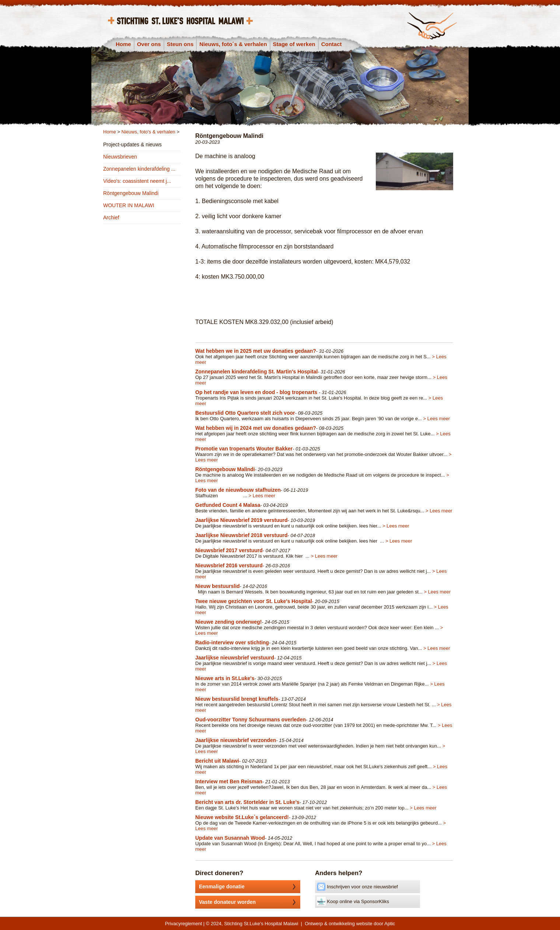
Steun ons (180, 44)
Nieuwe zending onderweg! (228, 622)
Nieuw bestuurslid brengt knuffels (237, 699)
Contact (332, 44)
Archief (111, 217)
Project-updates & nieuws (132, 144)
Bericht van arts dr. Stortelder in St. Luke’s (247, 802)
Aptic (390, 924)
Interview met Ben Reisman (229, 781)
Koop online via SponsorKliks (353, 901)
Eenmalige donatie (250, 887)
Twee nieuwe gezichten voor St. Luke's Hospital (254, 601)
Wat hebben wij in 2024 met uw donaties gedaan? (256, 428)
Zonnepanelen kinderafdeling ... (139, 169)
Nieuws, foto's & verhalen (148, 132)
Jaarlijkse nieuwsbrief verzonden (236, 740)
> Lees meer (437, 419)
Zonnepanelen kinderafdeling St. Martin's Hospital (256, 372)
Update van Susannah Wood (230, 838)
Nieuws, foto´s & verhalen (233, 44)
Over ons (149, 44)
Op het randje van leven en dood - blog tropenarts (257, 392)
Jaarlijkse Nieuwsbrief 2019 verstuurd (241, 520)
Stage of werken (294, 44)
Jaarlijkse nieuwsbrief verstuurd (235, 658)
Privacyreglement (183, 924)
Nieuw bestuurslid (218, 586)
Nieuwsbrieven (120, 157)
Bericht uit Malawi (217, 761)
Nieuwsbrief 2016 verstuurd (229, 565)
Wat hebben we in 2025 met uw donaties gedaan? (256, 351)
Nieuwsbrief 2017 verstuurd (229, 550)
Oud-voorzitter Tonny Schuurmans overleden (251, 720)
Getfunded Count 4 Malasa (228, 505)
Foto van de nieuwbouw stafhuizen (238, 490)
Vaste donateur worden (250, 902)
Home (123, 44)
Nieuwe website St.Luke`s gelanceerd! (242, 817)
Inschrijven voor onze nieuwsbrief (357, 887)
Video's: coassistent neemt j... (137, 181)
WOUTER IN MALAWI (129, 205)
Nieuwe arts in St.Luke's (225, 678)
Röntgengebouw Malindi (131, 193)
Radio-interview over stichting (232, 642)
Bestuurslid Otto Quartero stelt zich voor (245, 413)
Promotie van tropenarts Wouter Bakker (244, 449)
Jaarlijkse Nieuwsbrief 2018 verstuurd (241, 535)
